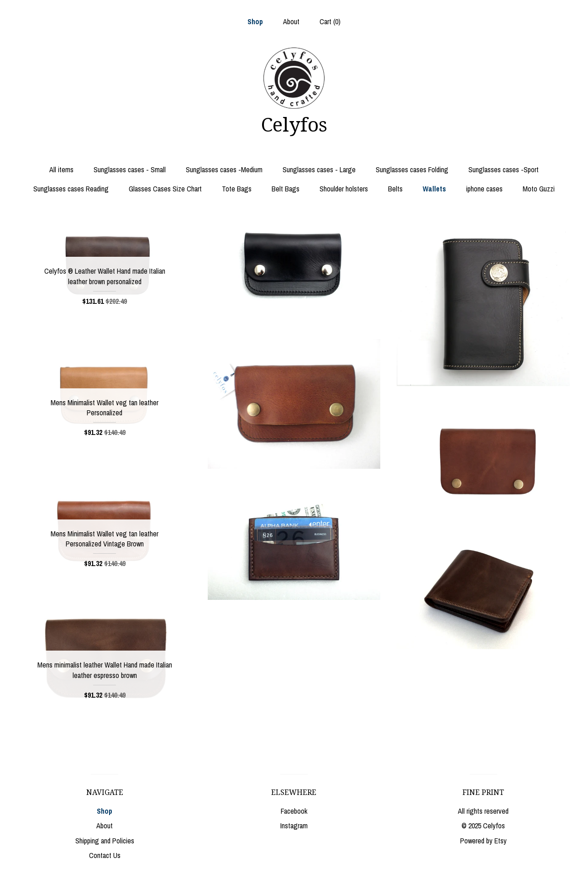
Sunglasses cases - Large (319, 170)
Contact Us (105, 855)
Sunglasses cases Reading (71, 189)
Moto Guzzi (539, 189)
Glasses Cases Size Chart (165, 189)
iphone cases (484, 189)
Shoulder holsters (344, 189)
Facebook (294, 811)
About (291, 21)
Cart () (330, 21)
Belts (395, 189)
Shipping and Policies (105, 841)
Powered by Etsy (483, 841)
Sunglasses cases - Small (130, 170)
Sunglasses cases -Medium (224, 170)
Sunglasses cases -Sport (504, 170)
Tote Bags (237, 189)
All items (61, 170)
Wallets (434, 189)
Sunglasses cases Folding (412, 170)
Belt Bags (286, 189)
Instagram (294, 826)
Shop (255, 21)
